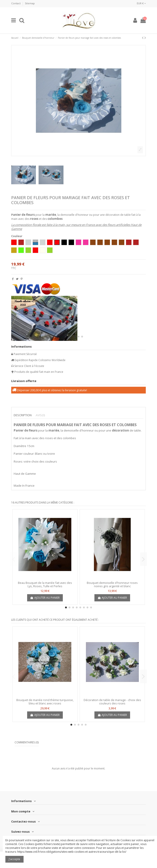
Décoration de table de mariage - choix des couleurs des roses (112, 702)
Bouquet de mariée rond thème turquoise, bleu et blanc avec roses (45, 702)
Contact (16, 3)
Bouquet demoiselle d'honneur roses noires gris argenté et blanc (112, 585)
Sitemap (30, 3)
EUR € (141, 3)
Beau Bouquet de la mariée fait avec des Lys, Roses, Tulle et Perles (45, 585)
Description (23, 415)
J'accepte (14, 859)
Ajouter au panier (45, 598)
